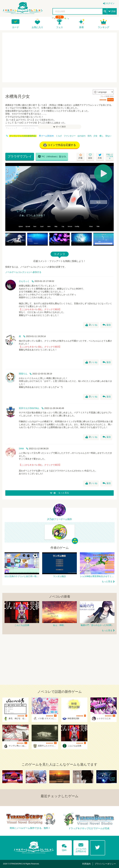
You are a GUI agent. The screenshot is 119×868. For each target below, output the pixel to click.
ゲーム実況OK (47, 136)
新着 (82, 27)
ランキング (104, 27)
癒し (101, 136)
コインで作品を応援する (60, 145)
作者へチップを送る (110, 156)
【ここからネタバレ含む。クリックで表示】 (40, 309)
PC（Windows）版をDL (52, 156)
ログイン (110, 3)
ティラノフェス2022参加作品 (23, 136)
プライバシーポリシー (105, 864)
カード (15, 27)
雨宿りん (23, 374)
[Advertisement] (59, 57)
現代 (90, 136)
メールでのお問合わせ (81, 847)
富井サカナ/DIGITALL (29, 408)
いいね (91, 325)
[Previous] (9, 197)
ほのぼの (82, 136)
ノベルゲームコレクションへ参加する (23, 272)
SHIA (21, 449)
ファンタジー (70, 136)
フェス (59, 27)
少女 (95, 136)
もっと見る (107, 581)
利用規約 (86, 864)
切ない (108, 136)
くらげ (59, 136)
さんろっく (24, 281)
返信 (107, 325)
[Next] (110, 197)
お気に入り (37, 27)
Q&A (64, 847)
